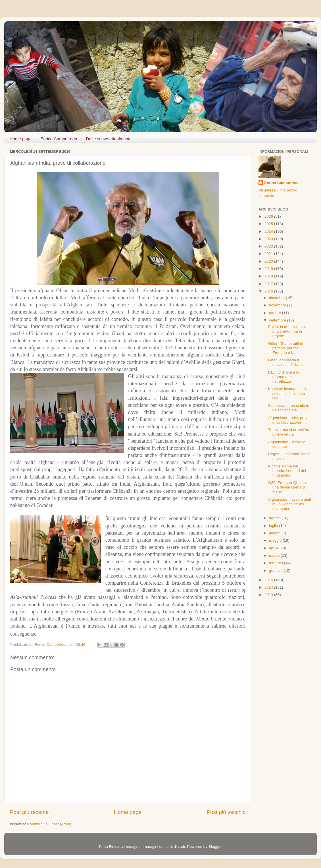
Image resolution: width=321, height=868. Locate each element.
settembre (278, 320)
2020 (269, 261)
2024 (269, 231)
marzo (275, 555)
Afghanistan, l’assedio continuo (287, 444)
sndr (182, 847)
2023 (269, 239)
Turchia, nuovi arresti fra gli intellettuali (289, 432)
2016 (269, 291)
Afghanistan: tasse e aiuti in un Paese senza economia (290, 504)
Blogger (215, 847)
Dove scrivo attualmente (109, 139)
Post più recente (29, 812)
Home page (21, 139)
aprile (274, 548)
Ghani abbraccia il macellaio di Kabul (286, 362)
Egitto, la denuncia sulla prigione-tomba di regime (288, 331)
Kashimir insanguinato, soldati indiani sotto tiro (288, 393)
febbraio (277, 563)
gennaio (276, 571)
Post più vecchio (226, 812)
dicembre (277, 298)
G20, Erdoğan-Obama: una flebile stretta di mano (288, 487)
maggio (276, 540)
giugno (275, 533)
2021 (269, 254)
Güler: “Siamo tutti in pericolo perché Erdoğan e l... (286, 348)
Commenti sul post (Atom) (49, 824)
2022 (269, 246)
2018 (269, 276)
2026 (269, 216)
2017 (269, 284)
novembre (278, 305)
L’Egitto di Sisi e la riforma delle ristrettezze (284, 377)
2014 (269, 587)
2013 (269, 595)
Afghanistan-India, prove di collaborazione (289, 420)
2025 (269, 224)
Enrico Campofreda (59, 139)
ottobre (276, 313)
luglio (274, 526)
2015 (269, 580)
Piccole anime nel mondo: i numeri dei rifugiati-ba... (287, 471)
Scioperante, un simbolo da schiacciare (289, 408)
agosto (275, 518)
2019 (269, 269)
